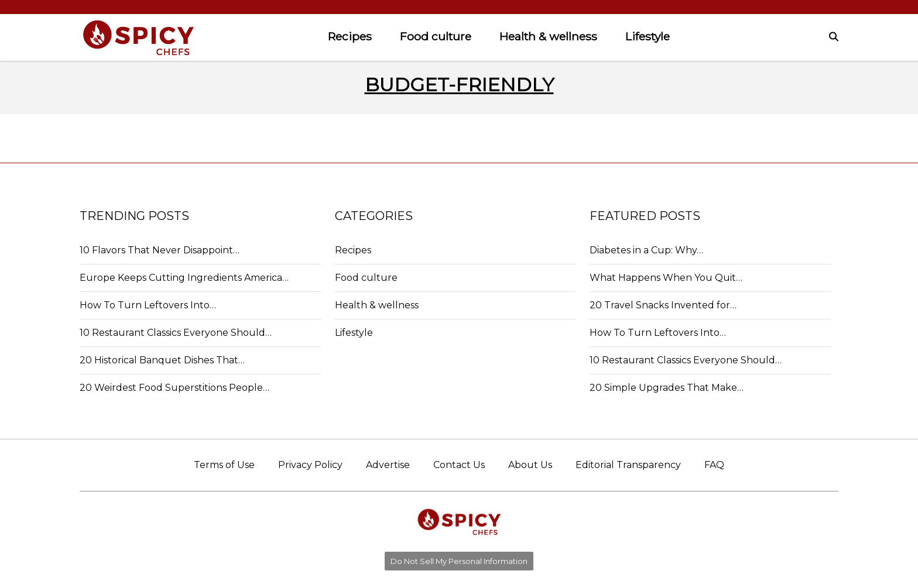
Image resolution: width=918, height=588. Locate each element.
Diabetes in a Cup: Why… (646, 250)
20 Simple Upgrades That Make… (667, 388)
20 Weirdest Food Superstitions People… (174, 388)
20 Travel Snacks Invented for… (663, 305)
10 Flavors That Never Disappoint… (160, 250)
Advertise (388, 465)
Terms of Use (224, 465)
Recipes (350, 36)
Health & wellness (548, 36)
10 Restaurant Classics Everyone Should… (176, 333)
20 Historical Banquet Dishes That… (162, 360)
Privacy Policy (310, 465)
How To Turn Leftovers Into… (148, 305)
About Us (530, 465)
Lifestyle (648, 36)
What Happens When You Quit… (666, 278)
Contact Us (459, 465)
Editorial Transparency (628, 465)
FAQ (714, 465)
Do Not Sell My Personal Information (459, 561)
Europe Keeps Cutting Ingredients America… (184, 278)
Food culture (436, 36)
